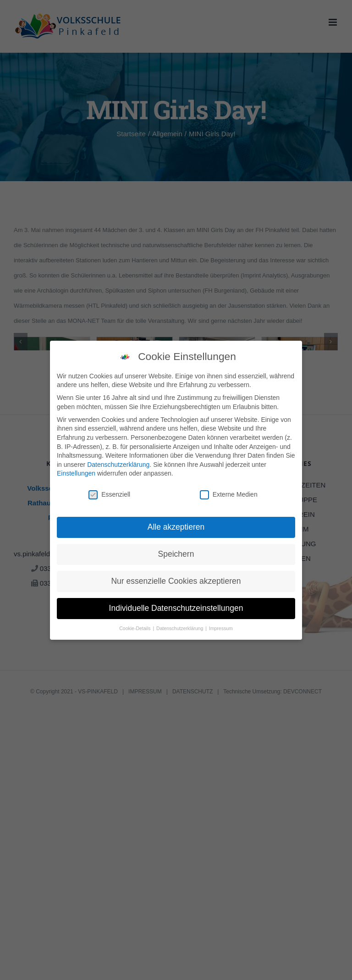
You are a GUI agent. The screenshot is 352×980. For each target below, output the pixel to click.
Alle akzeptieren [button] (176, 527)
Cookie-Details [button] (135, 628)
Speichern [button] (176, 554)
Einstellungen (76, 473)
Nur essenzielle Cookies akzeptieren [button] (176, 581)
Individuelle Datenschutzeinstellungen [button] (176, 608)
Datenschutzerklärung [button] (180, 628)
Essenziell (109, 495)
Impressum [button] (221, 628)
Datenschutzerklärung (118, 465)
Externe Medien (229, 495)
